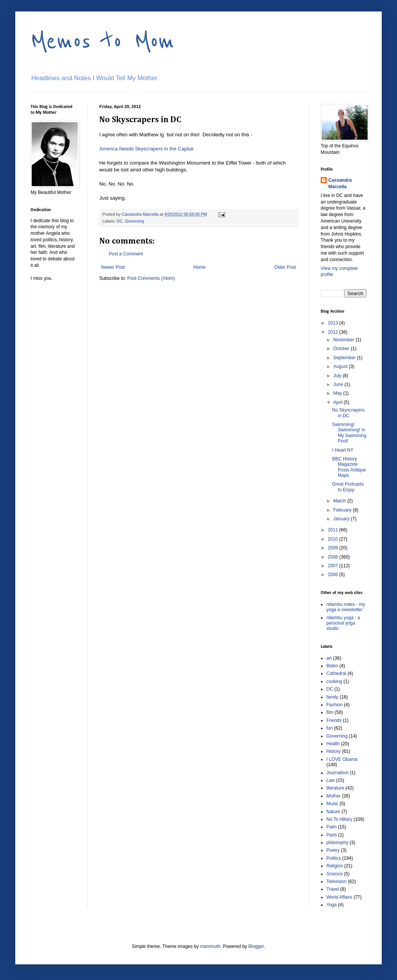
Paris (332, 835)
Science (335, 874)
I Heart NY (343, 450)
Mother (333, 796)
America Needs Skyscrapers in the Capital (146, 149)
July (338, 376)
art (329, 658)
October (342, 349)
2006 (334, 575)
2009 (334, 548)
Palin (332, 827)
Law (331, 780)
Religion (335, 866)
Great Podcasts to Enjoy (348, 487)
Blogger (256, 946)
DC (120, 221)
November (345, 340)
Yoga (332, 905)
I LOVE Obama (342, 759)
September (345, 358)
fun (330, 728)
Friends (334, 720)
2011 (334, 530)
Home (200, 267)
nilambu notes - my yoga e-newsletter (346, 607)
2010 (334, 539)
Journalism (337, 773)
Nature (333, 812)
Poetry (333, 850)
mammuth (210, 946)
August (341, 366)
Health (333, 744)
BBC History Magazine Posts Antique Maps (349, 467)
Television (336, 882)
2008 (334, 557)
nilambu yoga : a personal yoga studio (343, 623)
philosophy (337, 843)
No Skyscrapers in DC (348, 413)
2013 (334, 323)
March (340, 501)
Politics (334, 858)
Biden (332, 666)
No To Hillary (339, 819)
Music (332, 804)
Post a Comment (126, 254)
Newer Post (113, 267)
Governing (134, 221)
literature (335, 788)
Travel (333, 889)
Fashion (335, 705)
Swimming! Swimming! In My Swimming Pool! (349, 433)
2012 (334, 332)
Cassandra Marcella (340, 183)
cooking (334, 681)
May (338, 393)
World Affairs (339, 897)
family (332, 697)
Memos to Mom (102, 41)
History (333, 751)
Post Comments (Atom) (151, 278)
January (342, 519)
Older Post (285, 267)
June (339, 384)
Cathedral (336, 673)
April (338, 402)
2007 (334, 566)
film (330, 712)
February (343, 510)
